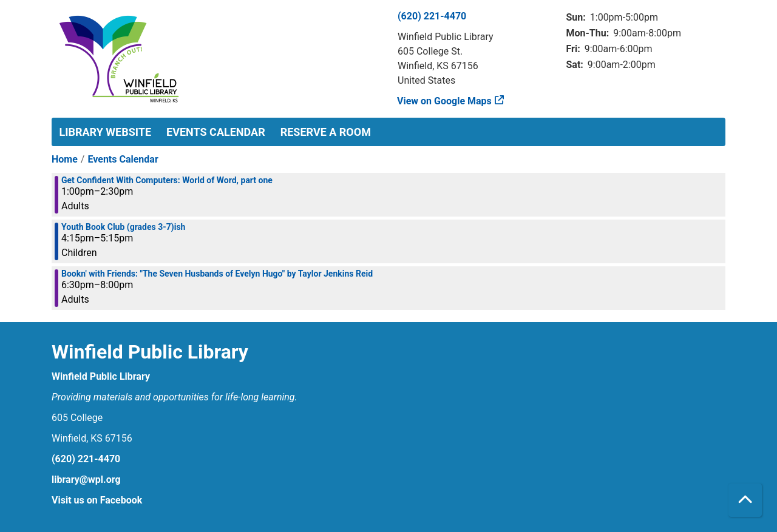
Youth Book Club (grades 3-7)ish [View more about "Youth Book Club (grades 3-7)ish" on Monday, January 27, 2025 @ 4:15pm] (123, 227)
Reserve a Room (326, 132)
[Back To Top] (745, 500)
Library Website (106, 132)
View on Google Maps (445, 101)
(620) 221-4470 (432, 16)
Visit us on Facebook (97, 500)
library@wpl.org (86, 480)
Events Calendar (216, 132)
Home (65, 159)
